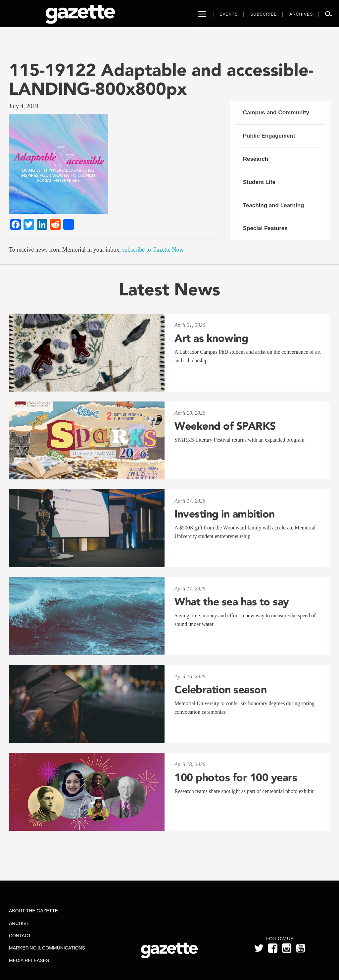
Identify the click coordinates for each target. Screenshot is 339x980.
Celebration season (220, 690)
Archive (19, 923)
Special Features (265, 228)
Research (256, 159)
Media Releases (29, 960)
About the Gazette (33, 911)
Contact (20, 936)
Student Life (259, 182)
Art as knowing (211, 338)
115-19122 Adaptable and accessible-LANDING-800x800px (161, 79)
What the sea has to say (232, 602)
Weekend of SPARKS (225, 426)
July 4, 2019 (24, 106)
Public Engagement (269, 136)
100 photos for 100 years (236, 777)
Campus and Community (276, 113)
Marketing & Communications (47, 948)
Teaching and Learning (274, 205)
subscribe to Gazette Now (153, 250)
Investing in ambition (225, 514)
